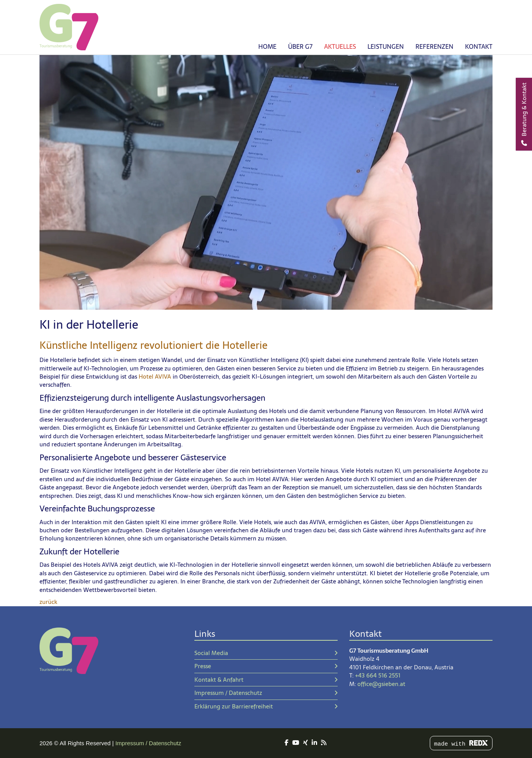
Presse (266, 666)
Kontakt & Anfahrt (266, 680)
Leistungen (386, 46)
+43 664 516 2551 (378, 675)
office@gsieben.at (381, 684)
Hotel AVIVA (155, 376)
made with (461, 744)
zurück (48, 602)
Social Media (266, 653)
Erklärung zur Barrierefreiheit (266, 706)
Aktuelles (340, 46)
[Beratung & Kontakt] (524, 114)
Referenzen (434, 46)
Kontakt (479, 46)
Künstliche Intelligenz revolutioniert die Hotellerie (154, 345)
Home (267, 46)
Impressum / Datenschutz (266, 693)
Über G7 (300, 46)
